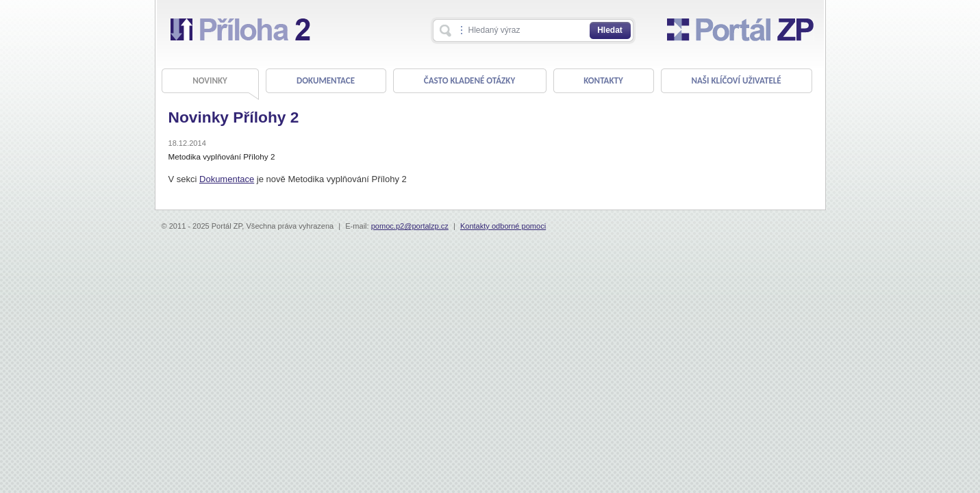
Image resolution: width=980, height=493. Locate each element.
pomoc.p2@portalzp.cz (410, 226)
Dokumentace (227, 179)
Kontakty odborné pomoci (503, 226)
